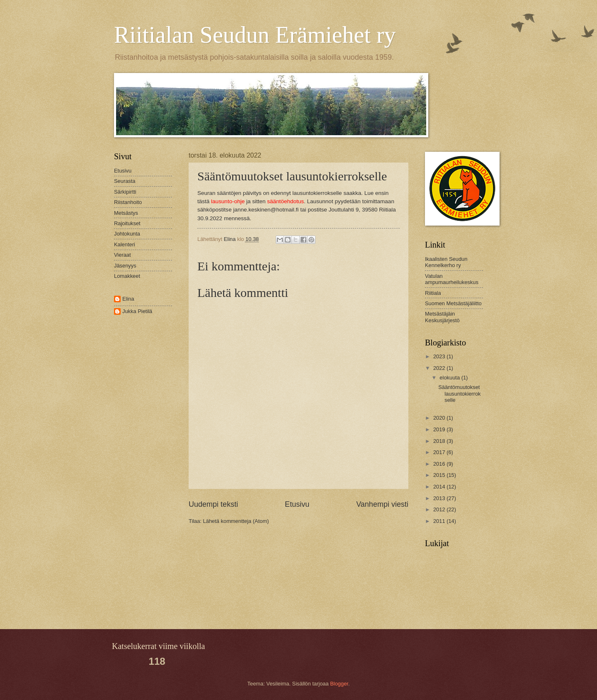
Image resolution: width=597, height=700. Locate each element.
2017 (440, 452)
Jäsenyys (125, 266)
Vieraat (123, 255)
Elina (128, 299)
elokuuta (450, 378)
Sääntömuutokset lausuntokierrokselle (459, 394)
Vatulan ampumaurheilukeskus (452, 279)
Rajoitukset (127, 223)
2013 (440, 498)
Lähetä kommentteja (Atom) (236, 521)
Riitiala (433, 293)
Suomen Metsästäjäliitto (453, 303)
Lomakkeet (127, 276)
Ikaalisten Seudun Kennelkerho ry (446, 262)
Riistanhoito (128, 202)
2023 (440, 356)
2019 (440, 429)
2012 (440, 509)
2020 (440, 418)
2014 (440, 487)
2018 (440, 441)
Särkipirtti (125, 192)
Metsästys (126, 213)
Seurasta (125, 181)
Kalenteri (125, 244)
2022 (440, 368)
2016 (440, 464)
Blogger (339, 684)
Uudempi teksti (213, 504)
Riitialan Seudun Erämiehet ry (255, 35)
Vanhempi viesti (382, 504)
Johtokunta (127, 234)
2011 (440, 521)
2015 (440, 475)
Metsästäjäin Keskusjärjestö (442, 317)
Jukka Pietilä (137, 311)
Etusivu (297, 504)
